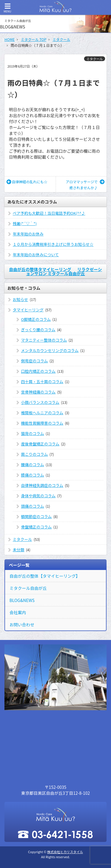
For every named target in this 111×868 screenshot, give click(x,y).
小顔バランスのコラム (40, 402)
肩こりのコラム (34, 454)
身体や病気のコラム (38, 496)
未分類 (18, 550)
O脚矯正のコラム (36, 319)
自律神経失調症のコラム (42, 485)
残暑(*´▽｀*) (25, 223)
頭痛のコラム (33, 506)
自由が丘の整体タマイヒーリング (40, 269)
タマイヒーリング (28, 310)
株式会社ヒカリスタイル (65, 852)
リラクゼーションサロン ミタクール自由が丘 (64, 271)
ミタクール (95, 59)
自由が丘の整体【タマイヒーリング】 (45, 576)
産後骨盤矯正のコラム (40, 444)
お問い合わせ (22, 625)
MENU (7, 8)
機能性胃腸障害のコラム (42, 423)
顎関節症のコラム (36, 516)
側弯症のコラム (34, 361)
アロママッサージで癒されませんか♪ (85, 185)
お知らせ (20, 299)
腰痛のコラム (33, 465)
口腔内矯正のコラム (38, 371)
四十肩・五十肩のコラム (42, 382)
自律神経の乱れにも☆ (27, 182)
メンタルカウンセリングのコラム (50, 350)
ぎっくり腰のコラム (38, 330)
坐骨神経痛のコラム (38, 392)
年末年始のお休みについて (36, 255)
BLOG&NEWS (22, 600)
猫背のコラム (33, 433)
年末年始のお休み (28, 234)
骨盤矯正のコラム (36, 527)
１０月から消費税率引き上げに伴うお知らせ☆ (53, 244)
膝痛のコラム (33, 475)
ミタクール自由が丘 (28, 588)
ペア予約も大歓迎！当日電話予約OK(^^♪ (49, 213)
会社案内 (18, 612)
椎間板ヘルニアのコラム (42, 413)
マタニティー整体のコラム (44, 340)
